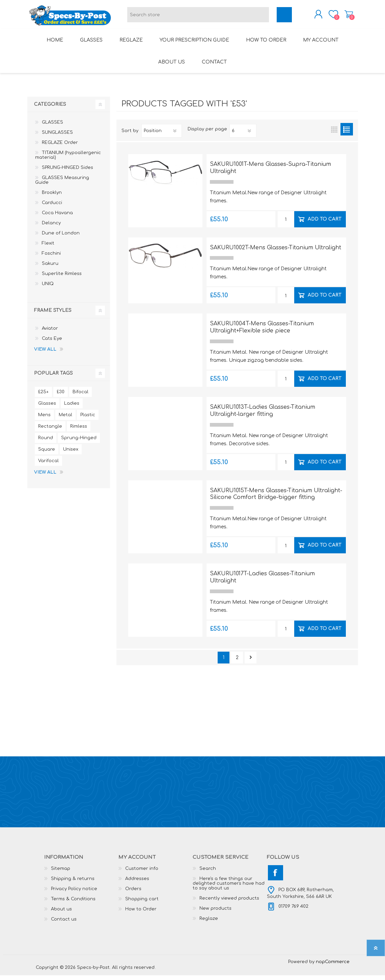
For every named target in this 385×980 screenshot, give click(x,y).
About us (61, 914)
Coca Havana (57, 218)
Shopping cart (342, 17)
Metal (65, 420)
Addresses (137, 883)
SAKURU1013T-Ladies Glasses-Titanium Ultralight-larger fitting (263, 415)
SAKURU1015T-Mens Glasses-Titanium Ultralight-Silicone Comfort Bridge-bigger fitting (276, 499)
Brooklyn (52, 197)
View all (45, 354)
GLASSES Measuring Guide (62, 185)
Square (47, 454)
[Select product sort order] (162, 135)
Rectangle (50, 431)
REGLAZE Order (60, 147)
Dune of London (61, 238)
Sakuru (50, 268)
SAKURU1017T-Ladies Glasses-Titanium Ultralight (262, 582)
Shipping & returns (73, 883)
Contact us (64, 924)
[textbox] (198, 17)
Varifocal (48, 466)
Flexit (48, 248)
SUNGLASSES (57, 137)
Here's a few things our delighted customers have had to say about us (229, 888)
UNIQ (48, 288)
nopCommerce (333, 966)
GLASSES (52, 127)
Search (208, 873)
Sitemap (61, 873)
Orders (133, 894)
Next (251, 662)
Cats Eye (52, 343)
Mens (44, 420)
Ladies (72, 408)
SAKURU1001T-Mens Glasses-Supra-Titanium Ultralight (270, 172)
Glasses (47, 408)
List (347, 134)
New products (215, 913)
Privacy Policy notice (74, 894)
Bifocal (80, 397)
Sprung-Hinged (79, 443)
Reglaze (209, 923)
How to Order (141, 914)
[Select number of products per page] (243, 135)
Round (46, 443)
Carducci (52, 207)
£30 (61, 397)
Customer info (142, 873)
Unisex (71, 454)
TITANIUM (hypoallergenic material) (68, 160)
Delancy (51, 228)
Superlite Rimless (62, 278)
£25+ (43, 397)
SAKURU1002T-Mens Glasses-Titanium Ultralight (276, 252)
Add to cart (325, 223)
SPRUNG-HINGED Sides (67, 172)
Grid (334, 134)
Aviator (50, 333)
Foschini (51, 258)
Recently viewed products (229, 903)
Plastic (88, 420)
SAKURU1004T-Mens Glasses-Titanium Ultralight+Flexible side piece (262, 332)
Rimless (79, 431)
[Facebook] (276, 877)
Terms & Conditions (73, 904)
